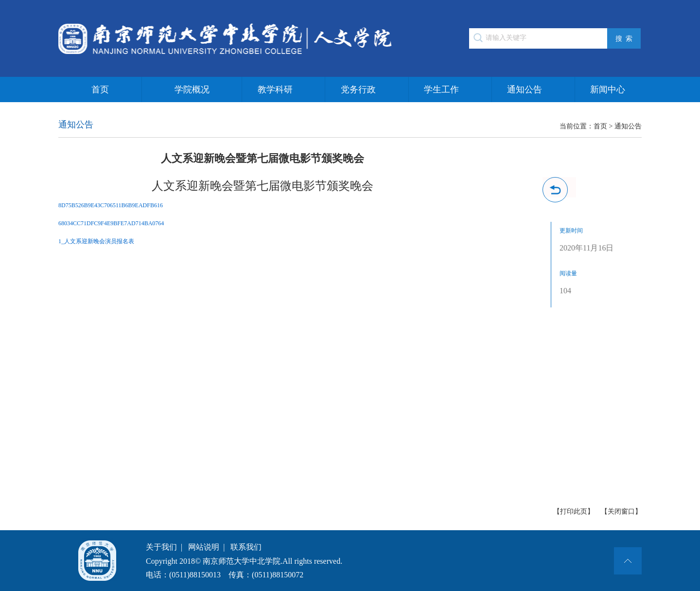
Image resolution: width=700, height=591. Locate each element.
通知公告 (525, 90)
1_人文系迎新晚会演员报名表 (96, 241)
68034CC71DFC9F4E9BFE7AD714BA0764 (111, 223)
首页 (100, 90)
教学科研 (275, 90)
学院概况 (192, 90)
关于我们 (161, 547)
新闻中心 (608, 90)
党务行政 (358, 90)
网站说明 (204, 547)
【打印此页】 (574, 511)
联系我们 (246, 547)
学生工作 (441, 90)
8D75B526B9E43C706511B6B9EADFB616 (111, 205)
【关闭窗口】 (621, 511)
